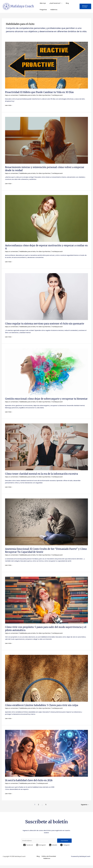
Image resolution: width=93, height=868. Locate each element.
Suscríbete (64, 843)
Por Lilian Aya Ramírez (44, 95)
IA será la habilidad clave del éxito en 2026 (29, 783)
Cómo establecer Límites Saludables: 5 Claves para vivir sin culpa (43, 708)
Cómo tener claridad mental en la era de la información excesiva (42, 477)
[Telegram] (65, 848)
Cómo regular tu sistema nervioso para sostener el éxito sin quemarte (45, 323)
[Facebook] (28, 848)
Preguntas (43, 10)
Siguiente (85, 807)
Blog (65, 3)
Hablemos (52, 10)
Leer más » (9, 105)
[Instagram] (41, 848)
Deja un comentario (12, 95)
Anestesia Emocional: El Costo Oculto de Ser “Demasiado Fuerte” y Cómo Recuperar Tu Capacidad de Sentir (43, 553)
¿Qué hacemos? (54, 3)
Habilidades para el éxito (28, 95)
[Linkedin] (53, 848)
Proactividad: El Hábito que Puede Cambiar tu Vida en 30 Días (40, 92)
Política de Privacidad (48, 859)
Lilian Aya (42, 3)
